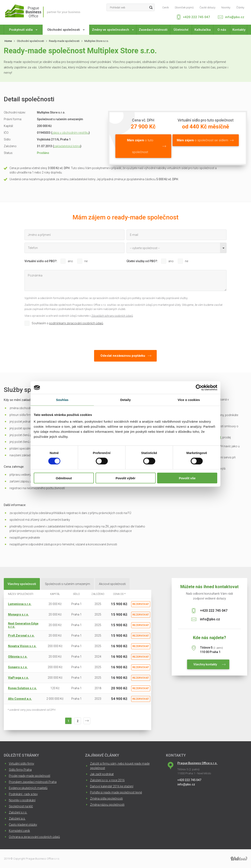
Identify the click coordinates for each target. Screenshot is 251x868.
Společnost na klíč (21, 806)
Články (240, 8)
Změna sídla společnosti (106, 799)
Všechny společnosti (22, 584)
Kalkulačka (203, 30)
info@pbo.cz (235, 17)
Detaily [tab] (125, 400)
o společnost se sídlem (202, 140)
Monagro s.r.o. (18, 614)
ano (70, 261)
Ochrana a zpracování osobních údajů (34, 837)
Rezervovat (141, 604)
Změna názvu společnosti (107, 805)
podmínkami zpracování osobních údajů (76, 323)
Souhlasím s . (68, 323)
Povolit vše (187, 478)
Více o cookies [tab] (189, 400)
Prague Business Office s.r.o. (197, 763)
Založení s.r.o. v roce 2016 (107, 780)
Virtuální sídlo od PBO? (40, 261)
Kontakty (239, 30)
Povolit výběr (125, 478)
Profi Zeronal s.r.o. (21, 636)
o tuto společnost (140, 146)
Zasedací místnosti (153, 30)
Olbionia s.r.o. (18, 657)
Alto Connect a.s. (20, 699)
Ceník (165, 8)
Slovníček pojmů (184, 8)
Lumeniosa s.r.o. (20, 604)
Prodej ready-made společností (30, 776)
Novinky (226, 8)
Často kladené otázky (23, 825)
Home (8, 41)
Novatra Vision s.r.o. (22, 646)
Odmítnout (64, 478)
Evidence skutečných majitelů (28, 788)
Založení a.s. (17, 819)
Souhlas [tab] (62, 400)
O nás (222, 30)
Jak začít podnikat (102, 774)
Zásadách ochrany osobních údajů (112, 316)
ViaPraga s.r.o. (18, 678)
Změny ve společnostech (113, 30)
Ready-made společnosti (64, 41)
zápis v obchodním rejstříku (70, 133)
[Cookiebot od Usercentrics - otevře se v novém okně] (199, 388)
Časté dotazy (207, 8)
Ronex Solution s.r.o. (22, 688)
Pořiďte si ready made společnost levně (116, 792)
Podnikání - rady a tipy (23, 794)
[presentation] (57, 337)
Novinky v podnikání (22, 800)
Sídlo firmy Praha (20, 770)
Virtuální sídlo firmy (22, 764)
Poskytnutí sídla (23, 30)
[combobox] (177, 248)
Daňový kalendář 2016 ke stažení (112, 786)
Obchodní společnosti (66, 30)
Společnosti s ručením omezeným (67, 584)
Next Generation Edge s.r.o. (23, 625)
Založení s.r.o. (18, 812)
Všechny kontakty (205, 664)
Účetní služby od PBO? (142, 261)
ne (86, 261)
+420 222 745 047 (196, 17)
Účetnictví (181, 30)
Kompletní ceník (19, 831)
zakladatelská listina (67, 146)
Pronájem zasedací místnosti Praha (33, 782)
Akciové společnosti (112, 584)
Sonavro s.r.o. (18, 667)
